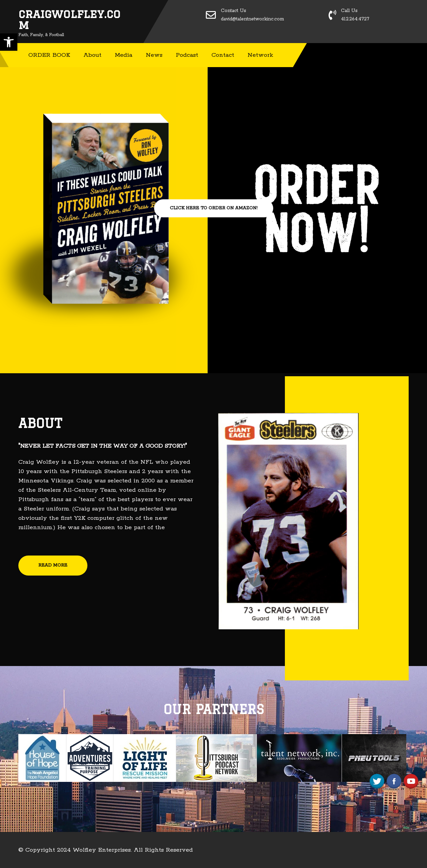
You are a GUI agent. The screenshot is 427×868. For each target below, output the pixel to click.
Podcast (187, 55)
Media (124, 55)
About (92, 55)
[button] (9, 42)
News (154, 55)
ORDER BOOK (49, 55)
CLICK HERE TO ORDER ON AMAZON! (214, 208)
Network (260, 55)
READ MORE (53, 565)
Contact (223, 55)
